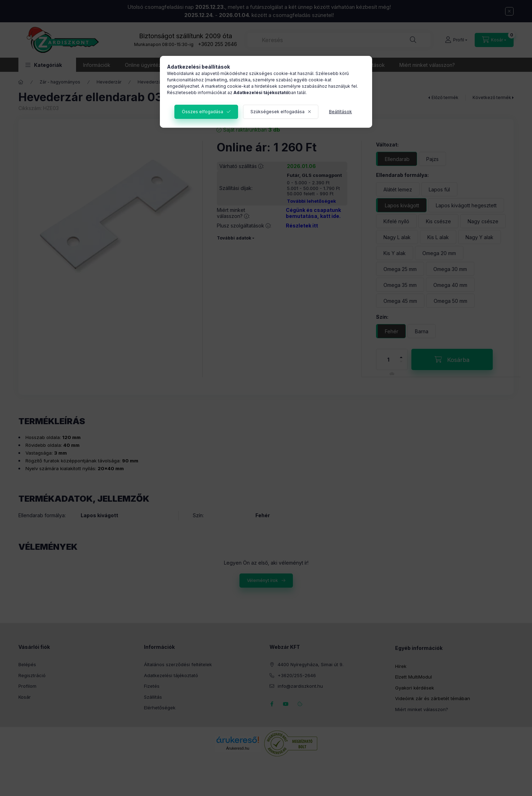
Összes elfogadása (203, 112)
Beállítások (340, 112)
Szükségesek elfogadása (277, 112)
